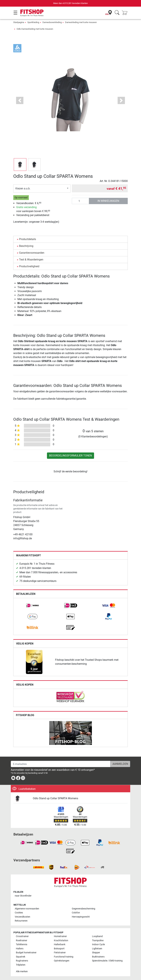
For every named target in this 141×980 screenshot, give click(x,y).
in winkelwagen (108, 201)
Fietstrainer (60, 953)
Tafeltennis (22, 944)
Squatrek (21, 957)
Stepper (96, 953)
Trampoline (98, 940)
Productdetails (28, 239)
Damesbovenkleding (52, 22)
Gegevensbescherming (84, 909)
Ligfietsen (97, 949)
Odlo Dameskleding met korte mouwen (35, 29)
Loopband (97, 936)
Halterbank (60, 944)
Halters (20, 949)
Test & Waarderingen (31, 260)
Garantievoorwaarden (32, 253)
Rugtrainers (22, 961)
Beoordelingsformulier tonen (70, 456)
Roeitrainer (22, 940)
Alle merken (22, 971)
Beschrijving (26, 246)
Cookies (19, 913)
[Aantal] (80, 201)
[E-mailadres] (61, 764)
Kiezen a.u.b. (23, 188)
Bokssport (59, 949)
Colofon (76, 913)
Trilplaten (21, 965)
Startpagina (19, 22)
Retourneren (21, 921)
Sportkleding (33, 22)
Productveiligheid (29, 266)
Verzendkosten (22, 917)
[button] (20, 100)
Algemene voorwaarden (27, 909)
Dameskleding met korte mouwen (81, 22)
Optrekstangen (62, 961)
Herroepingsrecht (81, 917)
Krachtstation (61, 940)
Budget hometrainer (26, 953)
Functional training (64, 957)
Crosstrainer (22, 936)
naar (23, 896)
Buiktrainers (98, 957)
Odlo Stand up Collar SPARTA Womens (55, 798)
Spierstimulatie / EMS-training (107, 961)
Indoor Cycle (98, 944)
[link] (33, 606)
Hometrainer (60, 936)
